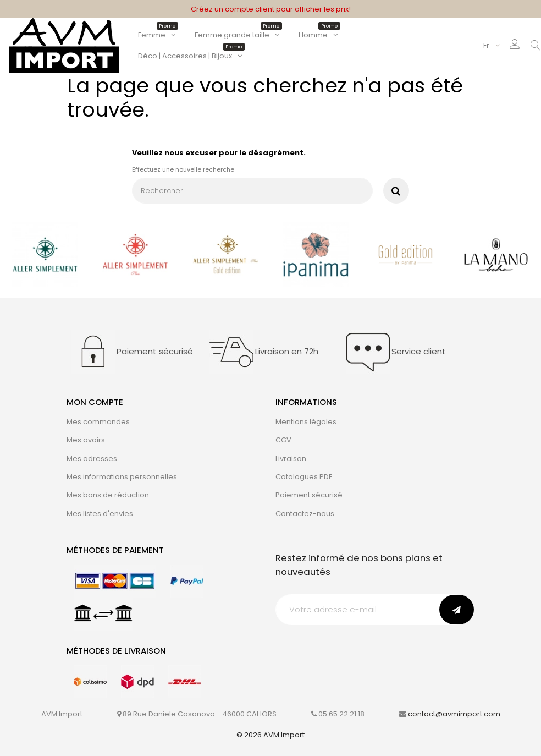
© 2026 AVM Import (270, 735)
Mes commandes (98, 422)
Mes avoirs (86, 440)
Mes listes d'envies (100, 514)
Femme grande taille (237, 35)
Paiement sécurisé (309, 495)
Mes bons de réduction (108, 495)
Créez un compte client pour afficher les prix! (271, 9)
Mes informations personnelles (122, 477)
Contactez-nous (305, 514)
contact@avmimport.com (454, 714)
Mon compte (95, 402)
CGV (283, 440)
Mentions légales (306, 422)
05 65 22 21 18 (341, 714)
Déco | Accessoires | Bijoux (190, 56)
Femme (157, 35)
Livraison (291, 459)
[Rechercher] (252, 191)
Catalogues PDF (304, 477)
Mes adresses (92, 459)
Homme (318, 35)
